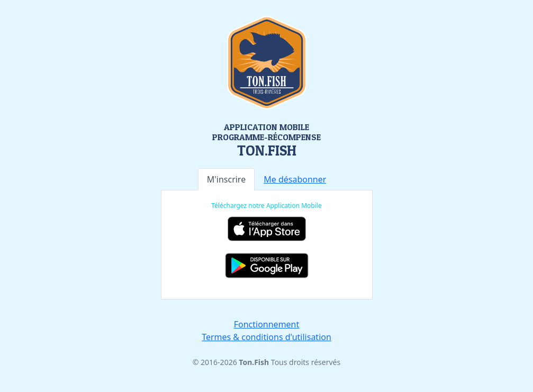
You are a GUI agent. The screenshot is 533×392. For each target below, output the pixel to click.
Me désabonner (295, 179)
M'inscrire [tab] (227, 179)
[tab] (295, 179)
